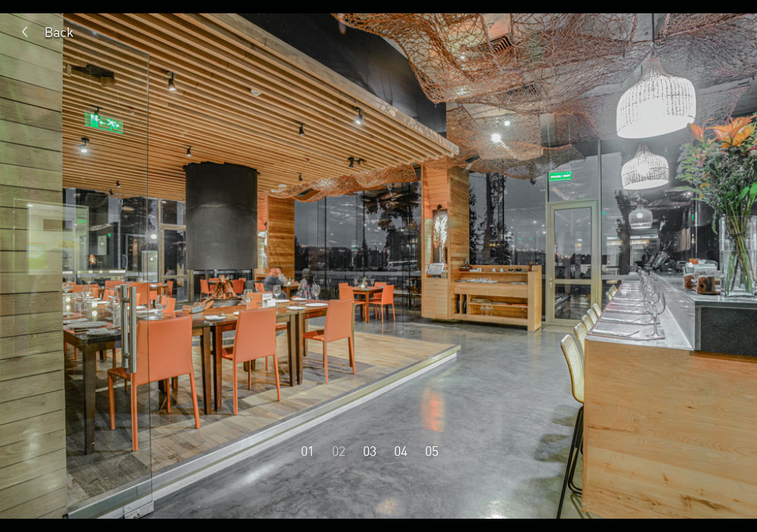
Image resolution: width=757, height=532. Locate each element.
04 (401, 451)
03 (370, 451)
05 (432, 451)
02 (339, 451)
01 (308, 451)
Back (59, 32)
